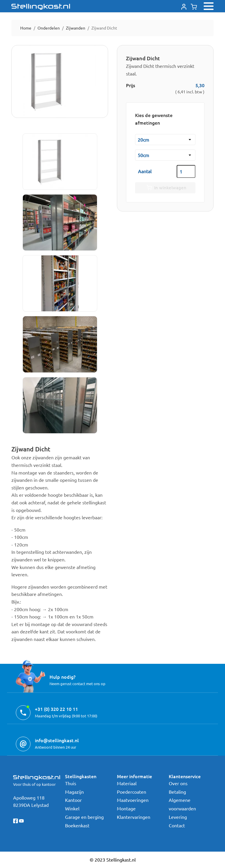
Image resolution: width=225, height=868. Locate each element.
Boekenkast (77, 825)
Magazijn (74, 792)
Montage (126, 808)
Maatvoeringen (133, 800)
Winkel (72, 808)
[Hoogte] (165, 155)
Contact (177, 825)
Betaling (177, 792)
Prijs (131, 85)
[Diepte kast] (165, 140)
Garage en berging (84, 817)
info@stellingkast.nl (57, 740)
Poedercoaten (132, 792)
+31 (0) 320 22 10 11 (56, 709)
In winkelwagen (165, 188)
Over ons (178, 783)
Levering (178, 817)
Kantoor (73, 800)
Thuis (71, 783)
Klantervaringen (134, 817)
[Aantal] (186, 171)
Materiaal (127, 783)
